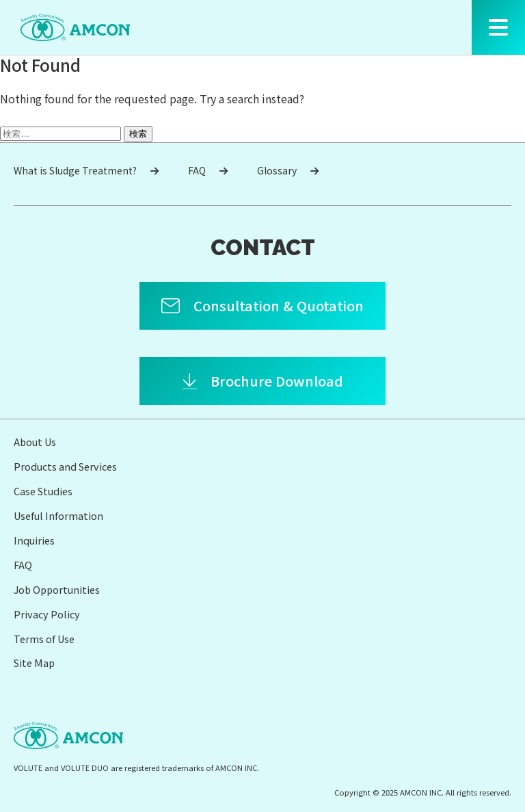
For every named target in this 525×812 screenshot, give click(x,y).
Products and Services (65, 466)
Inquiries (34, 540)
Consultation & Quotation (279, 305)
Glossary (288, 170)
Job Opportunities (57, 589)
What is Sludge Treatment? (86, 170)
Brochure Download (277, 381)
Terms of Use (44, 639)
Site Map (34, 663)
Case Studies (43, 491)
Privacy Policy (47, 614)
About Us (35, 442)
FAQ (208, 170)
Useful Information (58, 515)
